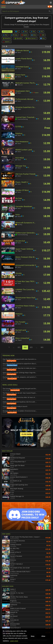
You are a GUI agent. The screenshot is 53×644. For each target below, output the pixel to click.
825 (31, 347)
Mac (43, 38)
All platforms (7, 31)
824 (25, 347)
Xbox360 (18, 38)
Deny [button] (33, 636)
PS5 (25, 31)
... (14, 347)
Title (5, 46)
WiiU (34, 35)
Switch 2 (7, 42)
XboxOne (7, 38)
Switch (24, 35)
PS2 (5, 35)
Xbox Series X (31, 38)
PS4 (33, 31)
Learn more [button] (14, 641)
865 (42, 347)
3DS (42, 35)
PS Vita (14, 35)
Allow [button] (43, 636)
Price (48, 46)
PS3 (41, 31)
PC (17, 31)
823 (19, 347)
